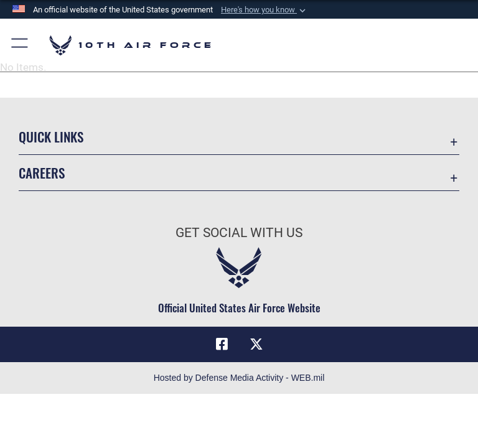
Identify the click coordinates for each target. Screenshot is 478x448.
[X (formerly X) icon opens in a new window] (256, 344)
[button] (265, 10)
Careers (42, 173)
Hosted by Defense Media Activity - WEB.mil (239, 378)
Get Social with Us (239, 233)
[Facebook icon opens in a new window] (222, 344)
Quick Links (51, 137)
